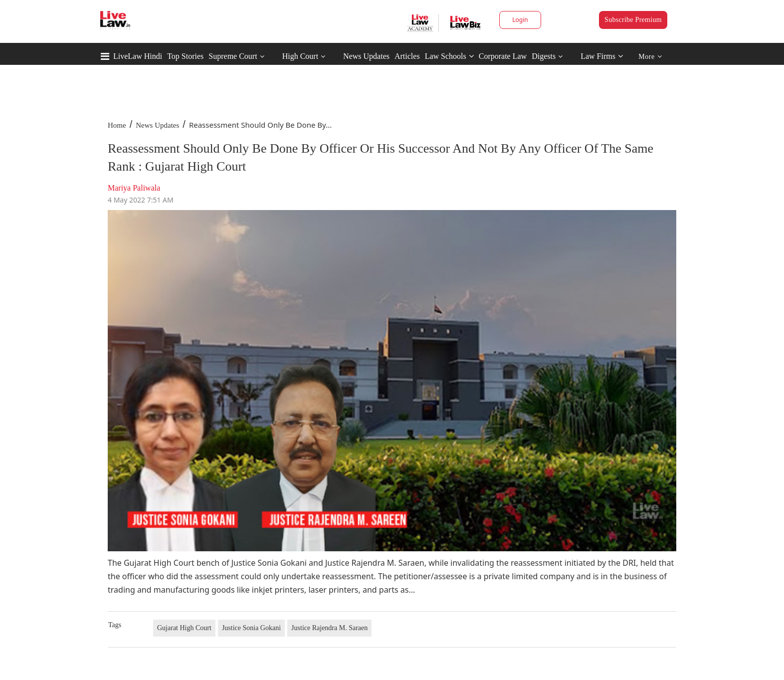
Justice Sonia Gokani (251, 628)
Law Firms (602, 56)
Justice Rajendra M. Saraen (329, 628)
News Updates (366, 56)
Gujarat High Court (184, 628)
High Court (300, 56)
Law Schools (449, 56)
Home (117, 125)
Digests (544, 56)
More (650, 57)
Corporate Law (503, 56)
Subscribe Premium (633, 20)
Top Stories (185, 56)
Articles (407, 56)
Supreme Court (233, 56)
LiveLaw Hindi (138, 56)
